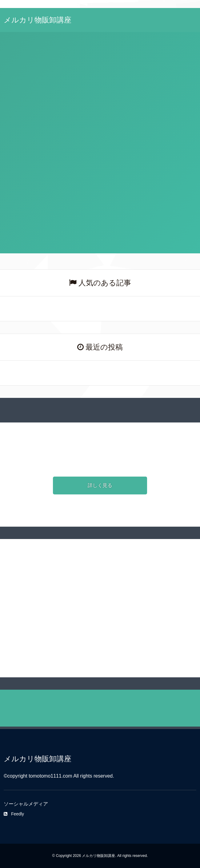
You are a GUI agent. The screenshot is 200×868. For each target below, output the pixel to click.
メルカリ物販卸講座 (38, 20)
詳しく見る (100, 485)
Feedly (14, 814)
